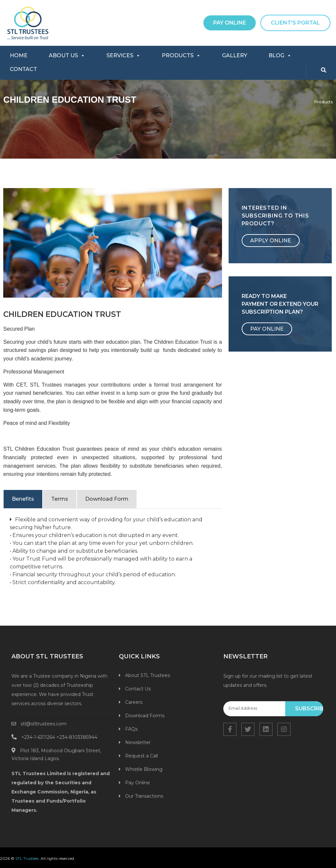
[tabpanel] (113, 553)
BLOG (280, 56)
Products (324, 102)
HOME (19, 55)
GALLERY (235, 55)
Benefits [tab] (23, 499)
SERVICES (123, 56)
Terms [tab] (60, 499)
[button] (230, 23)
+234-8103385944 (77, 737)
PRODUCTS (181, 56)
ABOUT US (67, 56)
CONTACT (23, 69)
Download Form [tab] (107, 499)
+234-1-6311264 (38, 737)
